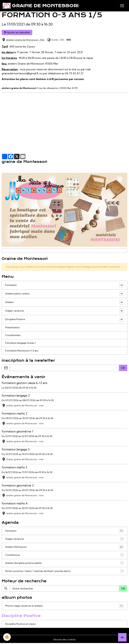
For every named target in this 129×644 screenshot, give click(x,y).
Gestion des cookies (64, 639)
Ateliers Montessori (64, 547)
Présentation (12, 327)
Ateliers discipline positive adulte (64, 563)
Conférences (64, 555)
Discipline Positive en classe (20, 624)
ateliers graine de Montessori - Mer (25, 40)
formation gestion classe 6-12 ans (25, 383)
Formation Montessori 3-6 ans (22, 351)
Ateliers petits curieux (17, 294)
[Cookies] (7, 637)
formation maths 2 (15, 413)
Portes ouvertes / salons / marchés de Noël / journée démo (64, 571)
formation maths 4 (15, 503)
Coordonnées (13, 335)
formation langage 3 (16, 449)
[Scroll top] (122, 637)
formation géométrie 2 (18, 485)
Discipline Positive (15, 319)
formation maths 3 (14, 467)
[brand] (41, 6)
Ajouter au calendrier (17, 32)
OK (123, 368)
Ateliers (9, 302)
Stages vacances (15, 311)
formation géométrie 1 (17, 431)
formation (64, 531)
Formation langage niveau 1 (20, 343)
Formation (11, 285)
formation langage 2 (16, 395)
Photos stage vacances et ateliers (64, 606)
